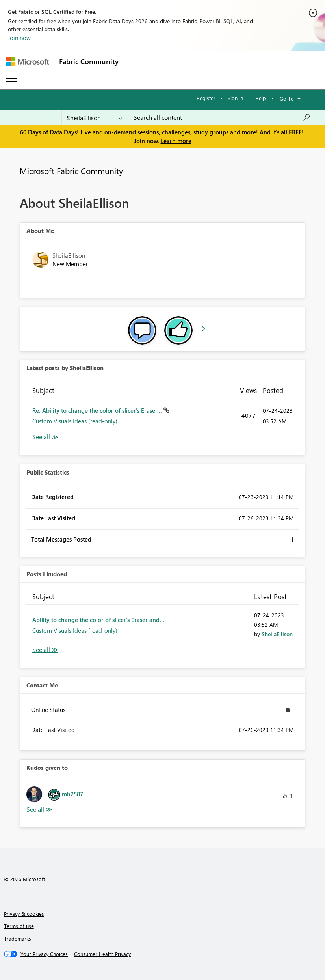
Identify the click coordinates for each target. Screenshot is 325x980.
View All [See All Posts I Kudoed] (45, 650)
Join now (19, 38)
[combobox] (222, 117)
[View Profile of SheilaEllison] (277, 634)
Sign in (235, 98)
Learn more (176, 141)
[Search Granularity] (94, 117)
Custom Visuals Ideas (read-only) (75, 421)
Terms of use (19, 926)
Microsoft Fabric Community (71, 171)
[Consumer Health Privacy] (102, 954)
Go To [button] (287, 98)
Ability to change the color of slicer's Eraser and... (98, 620)
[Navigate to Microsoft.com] (28, 62)
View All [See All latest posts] (45, 437)
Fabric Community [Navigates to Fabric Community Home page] (89, 61)
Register (206, 98)
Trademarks (18, 938)
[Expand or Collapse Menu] (11, 81)
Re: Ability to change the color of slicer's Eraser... (98, 410)
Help (261, 98)
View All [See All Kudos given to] (39, 810)
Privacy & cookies (24, 914)
